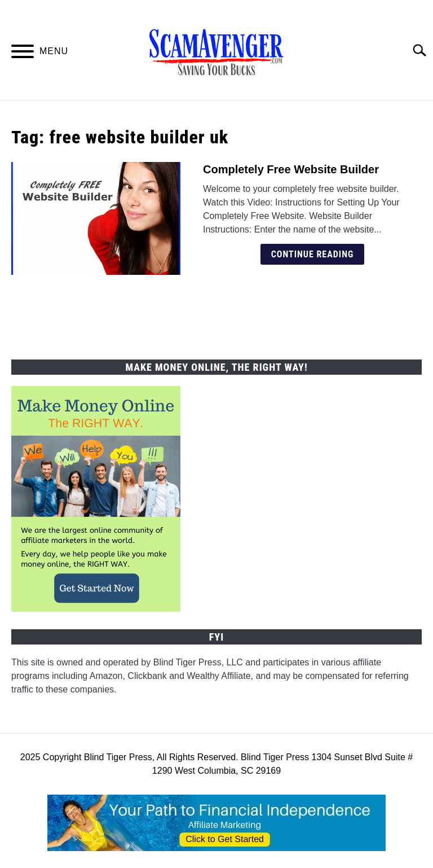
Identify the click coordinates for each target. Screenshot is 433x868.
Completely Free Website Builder (291, 169)
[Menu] (23, 53)
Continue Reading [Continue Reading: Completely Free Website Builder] (313, 254)
